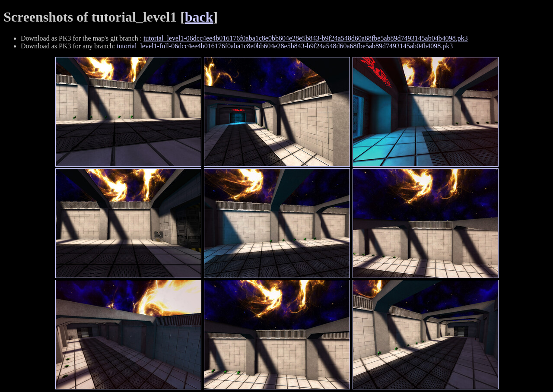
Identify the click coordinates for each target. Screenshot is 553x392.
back (199, 17)
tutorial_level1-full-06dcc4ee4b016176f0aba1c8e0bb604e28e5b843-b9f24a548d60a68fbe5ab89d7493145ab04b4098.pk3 (285, 46)
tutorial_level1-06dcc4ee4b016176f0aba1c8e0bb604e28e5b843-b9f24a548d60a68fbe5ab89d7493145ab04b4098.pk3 (305, 38)
